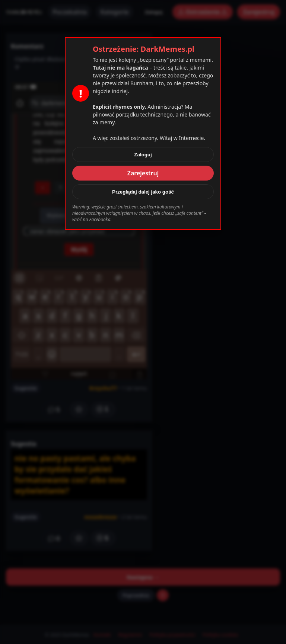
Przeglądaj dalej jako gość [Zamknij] (143, 192)
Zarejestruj (143, 173)
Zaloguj (143, 155)
